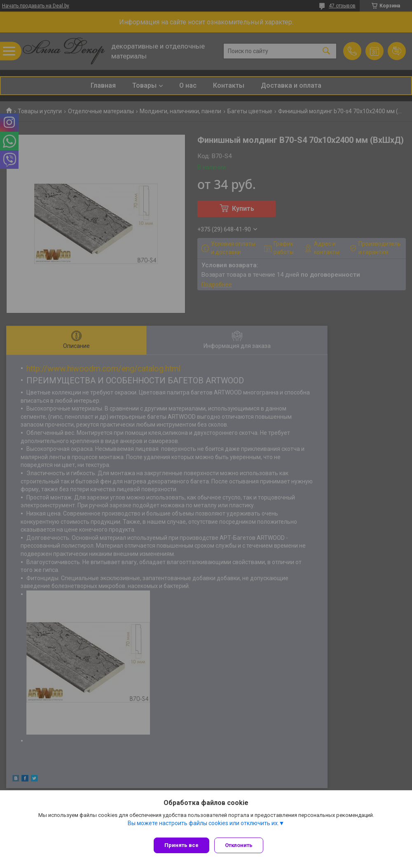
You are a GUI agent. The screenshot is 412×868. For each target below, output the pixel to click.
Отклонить (242, 845)
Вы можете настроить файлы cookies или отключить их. (203, 826)
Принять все (181, 845)
